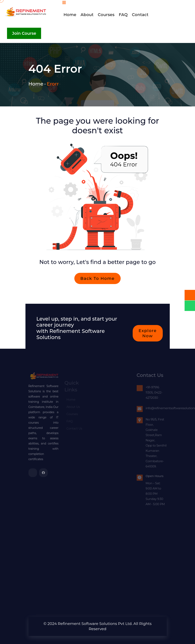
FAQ (123, 15)
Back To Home (97, 280)
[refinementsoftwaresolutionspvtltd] (33, 474)
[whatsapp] (190, 306)
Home (70, 15)
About (87, 15)
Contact (140, 15)
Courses (106, 15)
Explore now (148, 335)
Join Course (24, 33)
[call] (190, 295)
